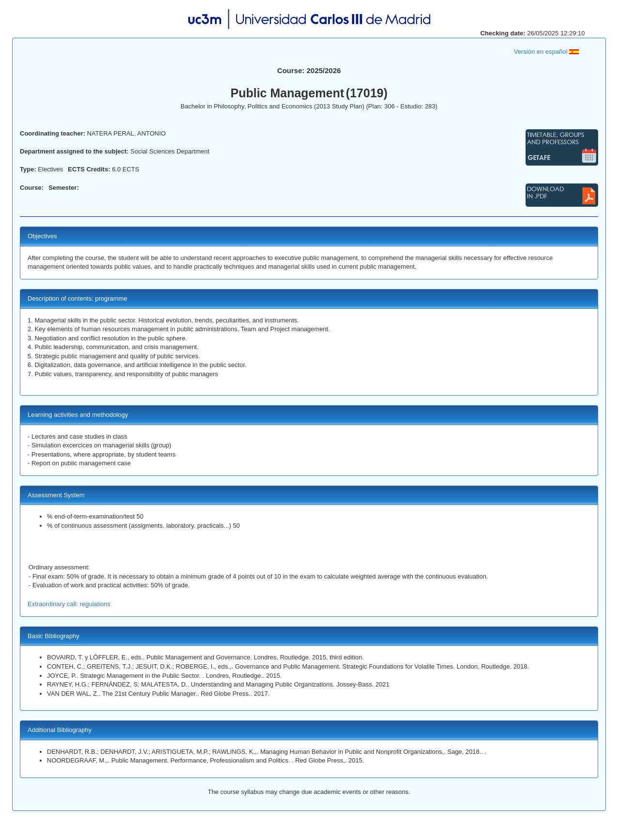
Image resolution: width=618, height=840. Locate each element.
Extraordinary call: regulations (69, 604)
